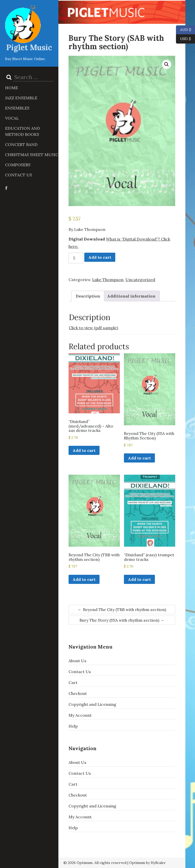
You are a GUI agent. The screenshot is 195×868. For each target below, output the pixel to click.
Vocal (12, 118)
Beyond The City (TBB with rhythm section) (122, 610)
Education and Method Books (23, 131)
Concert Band (21, 144)
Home (12, 88)
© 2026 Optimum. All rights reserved (95, 863)
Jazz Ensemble (21, 98)
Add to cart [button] (84, 450)
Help (73, 726)
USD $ (185, 39)
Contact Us (19, 175)
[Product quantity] (76, 258)
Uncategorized (140, 280)
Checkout (78, 693)
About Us (77, 661)
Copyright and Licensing (92, 704)
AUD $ (184, 30)
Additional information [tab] (131, 296)
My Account (80, 715)
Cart (73, 682)
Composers (18, 165)
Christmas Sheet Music (32, 155)
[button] (167, 64)
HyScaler (158, 863)
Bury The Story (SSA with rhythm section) (122, 620)
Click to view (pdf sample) (93, 328)
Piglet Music (29, 47)
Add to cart (100, 257)
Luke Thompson (108, 280)
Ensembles (17, 108)
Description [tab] (88, 296)
